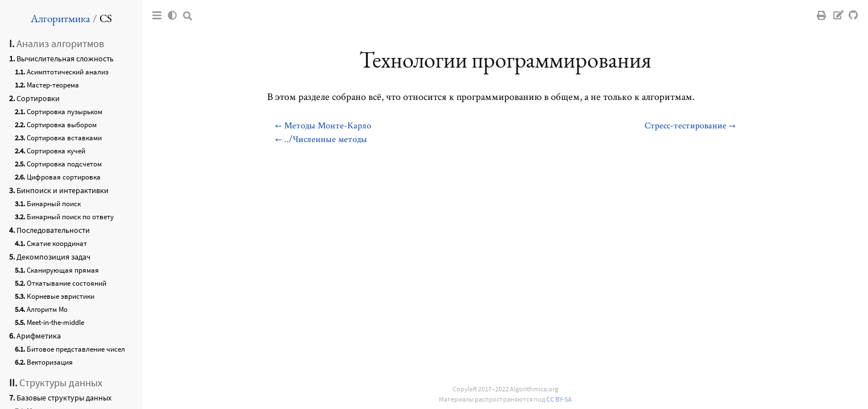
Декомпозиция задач (53, 257)
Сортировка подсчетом (64, 164)
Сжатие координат (57, 243)
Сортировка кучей (56, 151)
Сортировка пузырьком (65, 112)
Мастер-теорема (53, 85)
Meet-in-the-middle (55, 322)
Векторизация (50, 362)
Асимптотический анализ (68, 72)
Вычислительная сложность (65, 59)
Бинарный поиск (54, 204)
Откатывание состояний (67, 283)
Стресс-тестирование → (690, 125)
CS (106, 18)
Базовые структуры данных (64, 398)
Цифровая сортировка (64, 177)
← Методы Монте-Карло (323, 125)
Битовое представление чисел (76, 349)
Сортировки (38, 98)
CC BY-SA (559, 399)
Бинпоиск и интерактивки (63, 190)
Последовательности (53, 230)
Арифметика (39, 336)
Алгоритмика (61, 18)
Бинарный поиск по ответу (70, 217)
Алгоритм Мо (47, 309)
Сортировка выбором (62, 125)
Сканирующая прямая (63, 270)
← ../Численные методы (321, 139)
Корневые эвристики (61, 296)
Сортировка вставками (64, 138)
